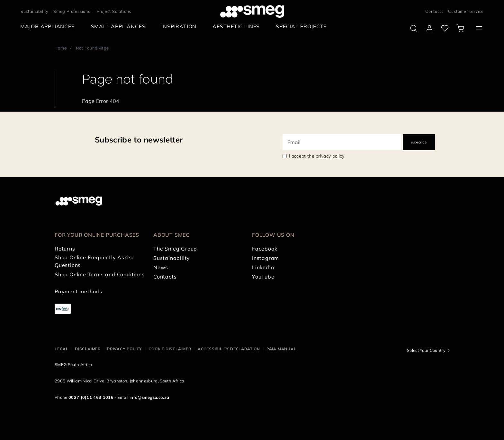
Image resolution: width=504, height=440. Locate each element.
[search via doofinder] (414, 28)
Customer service (466, 11)
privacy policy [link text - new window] (330, 156)
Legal (62, 349)
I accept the (317, 156)
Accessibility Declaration (229, 349)
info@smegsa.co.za (149, 397)
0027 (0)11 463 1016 (91, 397)
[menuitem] (49, 27)
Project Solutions (114, 11)
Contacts (434, 11)
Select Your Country (426, 350)
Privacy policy (125, 349)
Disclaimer (88, 349)
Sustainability (35, 11)
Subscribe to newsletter (139, 140)
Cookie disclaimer (170, 349)
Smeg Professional (73, 11)
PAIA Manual (281, 349)
